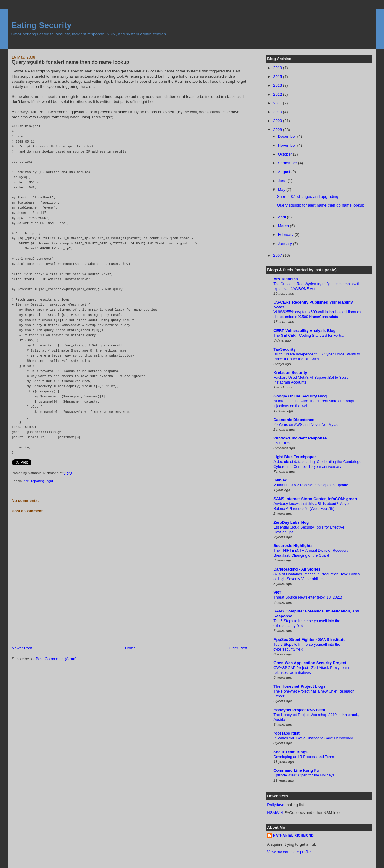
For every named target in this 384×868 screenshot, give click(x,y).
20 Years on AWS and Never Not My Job (307, 425)
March (284, 226)
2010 (278, 112)
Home (130, 648)
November (288, 145)
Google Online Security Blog (300, 396)
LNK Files (282, 443)
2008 (278, 130)
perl (26, 481)
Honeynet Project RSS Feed (299, 710)
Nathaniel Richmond (293, 836)
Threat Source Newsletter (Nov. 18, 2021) (308, 597)
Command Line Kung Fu (296, 770)
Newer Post (22, 648)
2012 (278, 94)
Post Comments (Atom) (56, 659)
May (282, 190)
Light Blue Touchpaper (295, 457)
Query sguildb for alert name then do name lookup (71, 62)
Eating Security (42, 25)
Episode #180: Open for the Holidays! (304, 775)
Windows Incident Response (300, 438)
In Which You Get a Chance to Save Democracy (313, 738)
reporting (38, 481)
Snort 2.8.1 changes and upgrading (308, 196)
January (286, 244)
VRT (277, 592)
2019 (278, 68)
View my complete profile (289, 852)
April (282, 217)
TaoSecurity (284, 349)
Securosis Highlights (293, 546)
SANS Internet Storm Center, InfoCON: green (315, 499)
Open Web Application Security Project (310, 663)
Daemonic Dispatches (294, 420)
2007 (278, 255)
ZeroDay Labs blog (291, 522)
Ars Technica (286, 279)
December (288, 136)
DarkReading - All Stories (297, 569)
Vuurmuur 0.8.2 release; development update (311, 485)
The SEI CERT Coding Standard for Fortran (309, 336)
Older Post (238, 648)
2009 (278, 121)
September (288, 163)
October (286, 154)
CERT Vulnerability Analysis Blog (305, 331)
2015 (278, 77)
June (283, 181)
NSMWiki (275, 813)
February (286, 235)
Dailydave (276, 805)
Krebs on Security (290, 373)
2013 (278, 85)
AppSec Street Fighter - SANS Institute (309, 640)
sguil (50, 481)
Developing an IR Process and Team (304, 757)
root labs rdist (287, 733)
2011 (278, 103)
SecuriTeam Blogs (290, 752)
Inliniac (280, 480)
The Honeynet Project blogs (299, 686)
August (285, 172)
